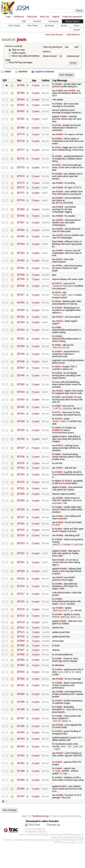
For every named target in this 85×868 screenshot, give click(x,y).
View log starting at (59, 47)
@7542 (21, 412)
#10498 (61, 568)
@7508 (21, 656)
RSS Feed (34, 839)
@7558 (21, 290)
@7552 (21, 334)
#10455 (72, 91)
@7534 (21, 474)
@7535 (21, 469)
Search (77, 30)
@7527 (21, 524)
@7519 (21, 586)
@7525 (21, 537)
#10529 (60, 135)
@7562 (21, 263)
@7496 (21, 740)
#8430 (58, 459)
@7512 (21, 636)
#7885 (58, 332)
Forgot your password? (72, 17)
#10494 (60, 616)
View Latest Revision (54, 35)
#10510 (68, 487)
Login (8, 17)
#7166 (58, 126)
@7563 (21, 256)
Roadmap (49, 25)
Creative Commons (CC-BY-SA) (45, 854)
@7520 (21, 579)
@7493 (21, 760)
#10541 (58, 157)
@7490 (21, 785)
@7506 (21, 666)
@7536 (21, 462)
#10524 (58, 341)
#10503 (63, 493)
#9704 (59, 262)
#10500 (63, 559)
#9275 (58, 296)
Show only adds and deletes (24, 56)
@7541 (21, 419)
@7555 (21, 314)
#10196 (58, 424)
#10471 (63, 801)
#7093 (58, 411)
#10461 (58, 671)
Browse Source (73, 21)
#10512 (60, 321)
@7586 (21, 85)
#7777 (58, 417)
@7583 (21, 106)
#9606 (60, 244)
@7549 (21, 359)
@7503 (21, 685)
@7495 (21, 746)
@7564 (21, 247)
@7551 (21, 343)
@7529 (21, 508)
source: (9, 40)
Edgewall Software (37, 846)
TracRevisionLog (40, 830)
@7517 (21, 602)
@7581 (21, 120)
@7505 (21, 672)
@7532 (21, 488)
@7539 (21, 435)
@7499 (21, 715)
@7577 (21, 151)
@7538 (21, 444)
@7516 (21, 609)
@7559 (21, 283)
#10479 (60, 585)
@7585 (21, 93)
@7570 (21, 203)
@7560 (21, 278)
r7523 (57, 532)
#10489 (58, 592)
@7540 (21, 426)
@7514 (21, 624)
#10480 (58, 729)
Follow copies (17, 53)
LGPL (73, 857)
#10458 (68, 433)
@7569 (21, 211)
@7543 (21, 404)
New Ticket (33, 25)
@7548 (21, 366)
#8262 (58, 305)
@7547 (21, 373)
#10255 (58, 104)
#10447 (58, 782)
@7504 (21, 678)
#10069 (60, 738)
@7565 (21, 239)
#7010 (58, 149)
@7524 (21, 543)
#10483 (60, 692)
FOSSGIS (44, 849)
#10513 (60, 451)
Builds (64, 25)
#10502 (58, 478)
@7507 (21, 661)
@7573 (21, 184)
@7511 (21, 641)
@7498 (21, 723)
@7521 (21, 570)
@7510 (21, 646)
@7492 (21, 770)
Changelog (53, 21)
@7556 (21, 307)
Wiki (24, 21)
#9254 (58, 350)
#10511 (60, 474)
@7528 (21, 517)
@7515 (21, 617)
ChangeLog (53, 839)
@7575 (21, 169)
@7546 (21, 380)
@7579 (21, 135)
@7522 (21, 561)
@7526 (21, 531)
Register (56, 17)
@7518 (21, 594)
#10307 (58, 356)
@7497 (21, 732)
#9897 (58, 402)
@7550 (21, 351)
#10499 (58, 536)
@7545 (21, 389)
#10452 (58, 175)
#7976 (58, 166)
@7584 (21, 100)
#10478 (58, 682)
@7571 (21, 195)
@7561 (21, 271)
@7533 (21, 481)
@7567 (21, 225)
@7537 (21, 453)
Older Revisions (73, 35)
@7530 (21, 500)
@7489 (21, 794)
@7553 (21, 327)
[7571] (78, 189)
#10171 (58, 287)
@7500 (21, 707)
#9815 (58, 371)
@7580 (21, 128)
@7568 (21, 218)
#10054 (58, 312)
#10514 (63, 442)
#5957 (58, 433)
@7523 (21, 551)
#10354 (58, 378)
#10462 (58, 84)
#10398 (60, 529)
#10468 (63, 576)
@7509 (21, 651)
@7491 (21, 777)
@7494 (21, 752)
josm (22, 40)
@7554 (21, 321)
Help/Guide (32, 17)
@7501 (21, 699)
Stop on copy (17, 50)
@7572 (21, 189)
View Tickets (14, 25)
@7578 (21, 142)
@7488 (21, 803)
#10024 (60, 91)
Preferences (19, 17)
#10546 (63, 117)
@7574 (21, 177)
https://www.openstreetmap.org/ (68, 851)
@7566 (21, 233)
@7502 (21, 692)
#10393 (58, 792)
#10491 (72, 585)
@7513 (21, 631)
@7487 (21, 811)
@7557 (21, 299)
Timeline (37, 21)
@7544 (21, 397)
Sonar (77, 25)
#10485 (58, 720)
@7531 (21, 495)
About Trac (45, 17)
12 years (36, 85)
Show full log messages (19, 62)
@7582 (21, 112)
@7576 (21, 160)
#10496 (58, 607)
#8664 (58, 487)
